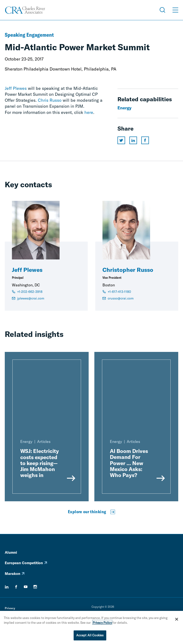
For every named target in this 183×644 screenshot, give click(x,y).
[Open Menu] (175, 10)
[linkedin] (7, 587)
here (89, 112)
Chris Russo (50, 100)
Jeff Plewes (16, 88)
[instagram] (35, 587)
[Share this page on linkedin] (133, 140)
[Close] (177, 620)
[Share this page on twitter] (121, 140)
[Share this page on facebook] (145, 140)
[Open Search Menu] (163, 10)
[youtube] (26, 587)
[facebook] (16, 587)
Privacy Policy (102, 623)
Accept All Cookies (90, 636)
